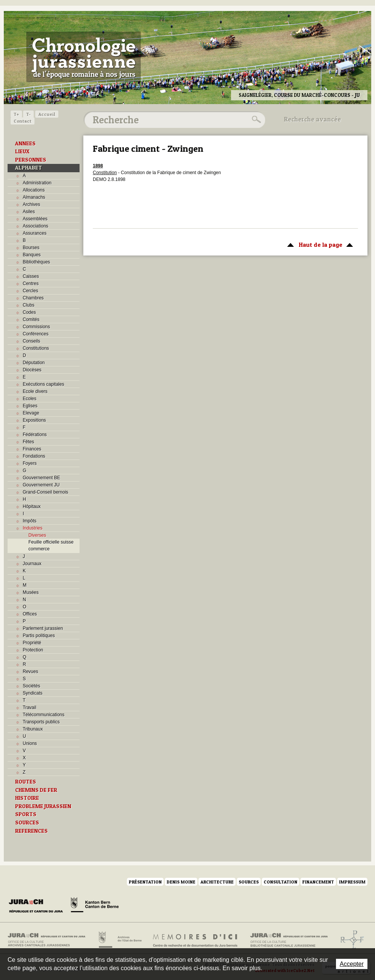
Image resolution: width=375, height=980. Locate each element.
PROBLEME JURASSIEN (43, 806)
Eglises (30, 406)
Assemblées (35, 219)
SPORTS (26, 814)
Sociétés (31, 686)
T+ (16, 114)
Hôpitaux (32, 506)
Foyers (30, 463)
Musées (31, 592)
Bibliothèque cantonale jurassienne (289, 940)
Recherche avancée (312, 119)
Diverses (37, 535)
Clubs (29, 305)
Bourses (31, 248)
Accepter (352, 964)
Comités (31, 319)
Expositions (34, 420)
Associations (35, 226)
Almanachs (34, 197)
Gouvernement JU (41, 485)
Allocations (34, 190)
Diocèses (32, 370)
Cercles (30, 291)
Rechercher (255, 120)
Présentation (145, 882)
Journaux (32, 564)
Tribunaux (33, 729)
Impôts (30, 521)
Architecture (217, 882)
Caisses (31, 276)
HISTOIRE (27, 798)
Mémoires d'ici (196, 940)
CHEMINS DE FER (36, 790)
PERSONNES (31, 160)
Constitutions (36, 348)
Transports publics (41, 722)
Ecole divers (35, 391)
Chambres (33, 298)
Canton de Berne (95, 906)
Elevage (31, 413)
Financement (318, 882)
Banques (32, 255)
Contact (23, 121)
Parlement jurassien (43, 628)
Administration (37, 183)
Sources (249, 882)
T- (28, 114)
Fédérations (35, 435)
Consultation (280, 882)
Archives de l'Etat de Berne (120, 940)
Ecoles (30, 399)
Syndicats (33, 693)
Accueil (47, 114)
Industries (33, 528)
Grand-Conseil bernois (45, 492)
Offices (30, 614)
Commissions (36, 327)
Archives (31, 204)
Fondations (34, 456)
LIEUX (22, 151)
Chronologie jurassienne (84, 57)
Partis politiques (39, 636)
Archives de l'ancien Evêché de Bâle (350, 940)
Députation (34, 363)
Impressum (352, 882)
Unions (30, 743)
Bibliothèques (36, 262)
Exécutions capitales (43, 384)
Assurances (35, 233)
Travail (30, 707)
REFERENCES (31, 831)
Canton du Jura (38, 906)
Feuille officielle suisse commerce (51, 545)
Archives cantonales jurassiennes (49, 940)
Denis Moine (181, 882)
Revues (30, 672)
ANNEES (25, 143)
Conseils (31, 341)
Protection (33, 650)
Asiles (29, 212)
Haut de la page (319, 244)
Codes (29, 312)
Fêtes (28, 442)
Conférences (36, 334)
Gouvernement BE (41, 478)
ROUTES (26, 782)
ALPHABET (29, 168)
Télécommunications (44, 715)
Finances (32, 449)
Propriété (32, 643)
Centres (31, 284)
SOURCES (27, 823)
